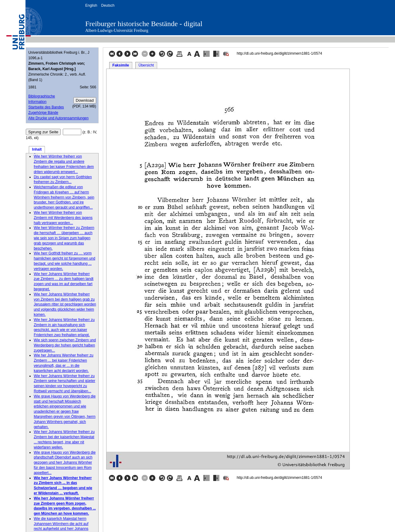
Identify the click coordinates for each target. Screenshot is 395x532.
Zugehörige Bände (43, 113)
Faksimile (121, 65)
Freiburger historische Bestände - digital (144, 24)
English (91, 5)
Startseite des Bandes (46, 107)
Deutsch (108, 5)
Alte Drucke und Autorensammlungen (58, 118)
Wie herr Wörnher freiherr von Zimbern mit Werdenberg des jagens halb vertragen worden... (63, 218)
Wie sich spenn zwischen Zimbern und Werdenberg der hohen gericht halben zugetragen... (65, 345)
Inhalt (37, 149)
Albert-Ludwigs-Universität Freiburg (117, 31)
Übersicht (146, 65)
